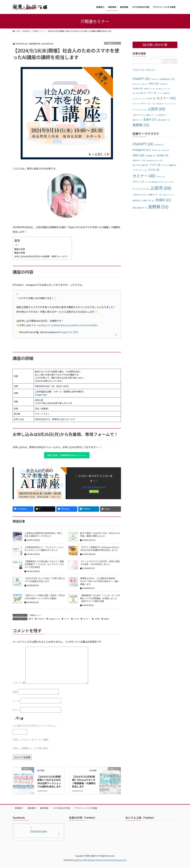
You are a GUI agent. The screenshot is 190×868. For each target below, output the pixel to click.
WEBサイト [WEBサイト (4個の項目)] (149, 89)
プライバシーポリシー (144, 70)
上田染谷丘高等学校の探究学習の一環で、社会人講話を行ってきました (44, 535)
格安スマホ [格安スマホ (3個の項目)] (137, 120)
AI (32, 619)
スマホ (76, 619)
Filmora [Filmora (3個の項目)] (155, 79)
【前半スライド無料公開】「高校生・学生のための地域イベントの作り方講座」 (45, 598)
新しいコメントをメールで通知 (32, 740)
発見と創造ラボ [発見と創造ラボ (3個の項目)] (164, 120)
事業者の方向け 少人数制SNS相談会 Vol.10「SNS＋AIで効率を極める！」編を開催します (100, 582)
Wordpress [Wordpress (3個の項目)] (161, 89)
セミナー (87, 619)
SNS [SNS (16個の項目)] (154, 84)
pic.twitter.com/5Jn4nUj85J (83, 325)
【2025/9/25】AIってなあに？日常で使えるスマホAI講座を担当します (45, 581)
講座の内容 (20, 249)
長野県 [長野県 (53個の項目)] (141, 125)
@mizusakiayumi (94, 488)
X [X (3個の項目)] (168, 89)
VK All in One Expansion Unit (115, 861)
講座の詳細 (20, 253)
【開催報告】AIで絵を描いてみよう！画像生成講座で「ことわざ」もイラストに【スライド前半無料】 (44, 565)
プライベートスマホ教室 (86, 809)
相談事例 (32, 809)
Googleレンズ (54, 619)
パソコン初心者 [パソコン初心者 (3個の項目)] (157, 104)
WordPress (78, 861)
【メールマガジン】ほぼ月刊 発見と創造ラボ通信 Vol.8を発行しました (100, 564)
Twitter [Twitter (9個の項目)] (138, 88)
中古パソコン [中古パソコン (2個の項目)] (168, 195)
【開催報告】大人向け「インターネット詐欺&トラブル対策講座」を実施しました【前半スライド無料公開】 (100, 599)
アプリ (67, 619)
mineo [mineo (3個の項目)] (144, 84)
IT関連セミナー (113, 43)
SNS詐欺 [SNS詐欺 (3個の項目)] (164, 84)
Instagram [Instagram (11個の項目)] (167, 79)
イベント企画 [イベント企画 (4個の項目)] (164, 93)
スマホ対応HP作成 (61, 809)
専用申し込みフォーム (62, 419)
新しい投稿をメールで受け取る (32, 749)
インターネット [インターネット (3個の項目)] (139, 99)
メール (16, 701)
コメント (19, 684)
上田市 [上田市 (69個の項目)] (156, 109)
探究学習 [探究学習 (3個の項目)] (162, 115)
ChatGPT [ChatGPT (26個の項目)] (141, 79)
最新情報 (44, 809)
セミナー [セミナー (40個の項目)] (166, 98)
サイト (16, 711)
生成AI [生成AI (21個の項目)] (150, 119)
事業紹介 (19, 809)
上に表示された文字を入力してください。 (35, 726)
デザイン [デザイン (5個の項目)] (145, 104)
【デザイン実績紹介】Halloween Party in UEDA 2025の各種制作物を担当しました (100, 549)
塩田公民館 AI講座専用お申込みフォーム (67, 456)
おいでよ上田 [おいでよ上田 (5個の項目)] (139, 93)
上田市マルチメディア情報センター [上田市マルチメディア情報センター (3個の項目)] (145, 115)
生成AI (107, 619)
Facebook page (39, 832)
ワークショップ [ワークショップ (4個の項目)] (139, 110)
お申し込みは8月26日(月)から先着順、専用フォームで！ (41, 256)
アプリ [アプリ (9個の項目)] (152, 93)
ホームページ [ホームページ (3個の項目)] (170, 104)
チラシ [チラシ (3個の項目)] (136, 104)
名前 (15, 692)
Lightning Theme (94, 861)
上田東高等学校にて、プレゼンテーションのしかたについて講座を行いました (44, 549)
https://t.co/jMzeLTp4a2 (54, 325)
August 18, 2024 (69, 332)
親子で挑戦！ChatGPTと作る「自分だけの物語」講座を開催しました (100, 535)
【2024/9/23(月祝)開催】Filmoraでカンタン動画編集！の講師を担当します (84, 782)
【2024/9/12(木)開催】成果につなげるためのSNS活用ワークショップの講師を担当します (49, 782)
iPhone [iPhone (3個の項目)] (136, 84)
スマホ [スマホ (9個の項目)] (151, 99)
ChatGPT (41, 619)
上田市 (97, 619)
